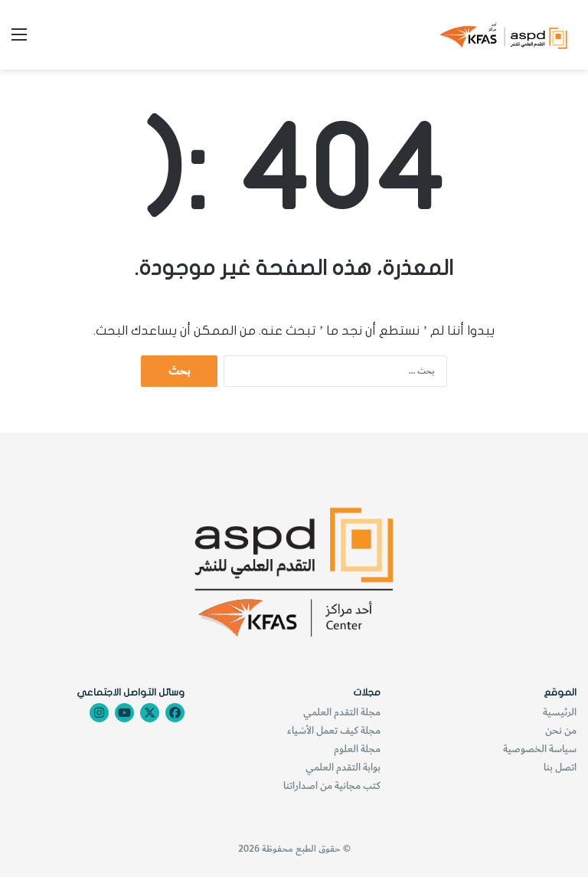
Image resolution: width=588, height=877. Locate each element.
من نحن (561, 730)
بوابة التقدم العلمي (343, 767)
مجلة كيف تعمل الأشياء (334, 730)
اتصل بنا (560, 767)
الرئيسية (560, 712)
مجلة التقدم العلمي (342, 712)
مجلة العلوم (357, 749)
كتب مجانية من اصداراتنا (332, 785)
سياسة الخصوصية (540, 749)
